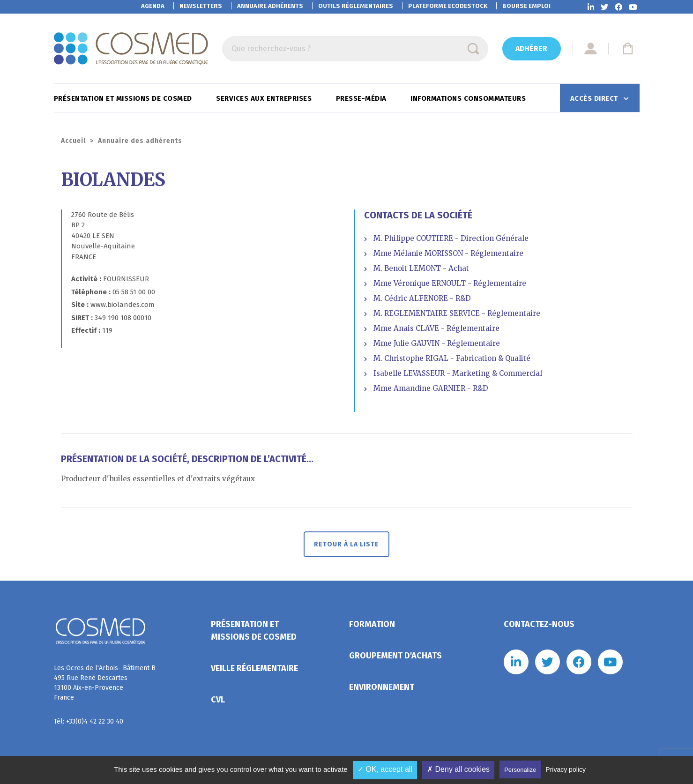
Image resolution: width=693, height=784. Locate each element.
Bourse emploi (526, 6)
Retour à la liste (346, 544)
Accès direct (595, 98)
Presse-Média (362, 98)
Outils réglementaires (356, 6)
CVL (218, 700)
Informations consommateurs (469, 98)
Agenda (153, 6)
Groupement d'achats (395, 656)
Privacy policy (566, 769)
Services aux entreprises (265, 98)
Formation (372, 624)
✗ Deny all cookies (458, 769)
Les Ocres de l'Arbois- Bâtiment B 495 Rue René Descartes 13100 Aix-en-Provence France (105, 683)
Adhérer (531, 49)
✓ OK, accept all (385, 769)
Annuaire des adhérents (140, 141)
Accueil (73, 141)
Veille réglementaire (254, 668)
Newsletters (201, 6)
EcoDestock (448, 6)
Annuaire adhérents (270, 6)
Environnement (382, 687)
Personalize (520, 770)
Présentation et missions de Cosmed (124, 98)
